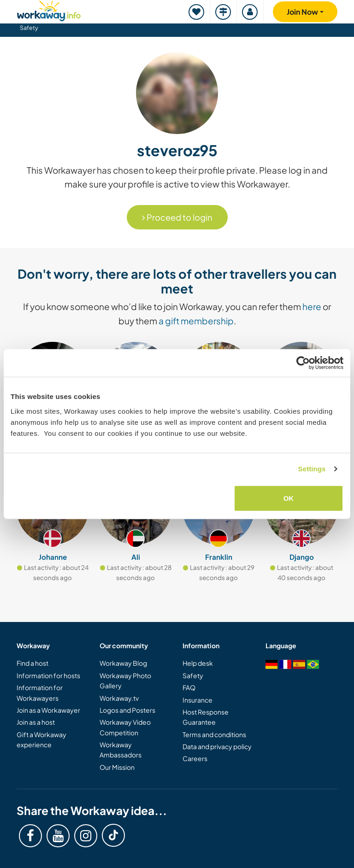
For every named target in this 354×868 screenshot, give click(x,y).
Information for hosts (48, 675)
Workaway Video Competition (125, 727)
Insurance (198, 700)
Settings (312, 469)
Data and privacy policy (217, 746)
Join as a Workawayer (48, 710)
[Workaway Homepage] (49, 9)
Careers (195, 758)
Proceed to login (177, 217)
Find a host (32, 663)
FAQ (189, 687)
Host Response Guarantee (206, 717)
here (312, 306)
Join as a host (36, 722)
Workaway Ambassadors (121, 750)
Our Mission (117, 767)
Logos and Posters (127, 710)
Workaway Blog (123, 663)
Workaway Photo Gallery (125, 680)
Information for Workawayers (40, 692)
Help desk (198, 663)
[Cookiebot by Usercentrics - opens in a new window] (303, 363)
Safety (29, 28)
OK (289, 498)
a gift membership (196, 321)
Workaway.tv (119, 698)
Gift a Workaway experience (41, 739)
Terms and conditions (214, 734)
